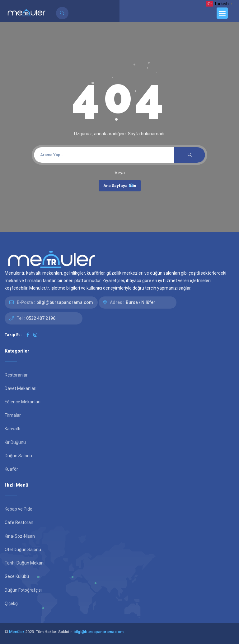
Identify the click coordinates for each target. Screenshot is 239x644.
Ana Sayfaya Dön (120, 185)
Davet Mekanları (21, 388)
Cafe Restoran (19, 522)
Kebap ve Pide (19, 509)
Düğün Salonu (18, 456)
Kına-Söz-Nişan (20, 536)
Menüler (17, 632)
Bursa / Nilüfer (141, 302)
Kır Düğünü (15, 442)
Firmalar (13, 415)
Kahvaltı (12, 429)
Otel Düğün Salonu (23, 550)
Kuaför (11, 469)
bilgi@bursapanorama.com (65, 302)
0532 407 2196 (41, 318)
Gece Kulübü (17, 576)
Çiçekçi (12, 603)
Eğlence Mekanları (23, 402)
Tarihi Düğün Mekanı (25, 563)
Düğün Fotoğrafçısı (23, 590)
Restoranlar (16, 375)
